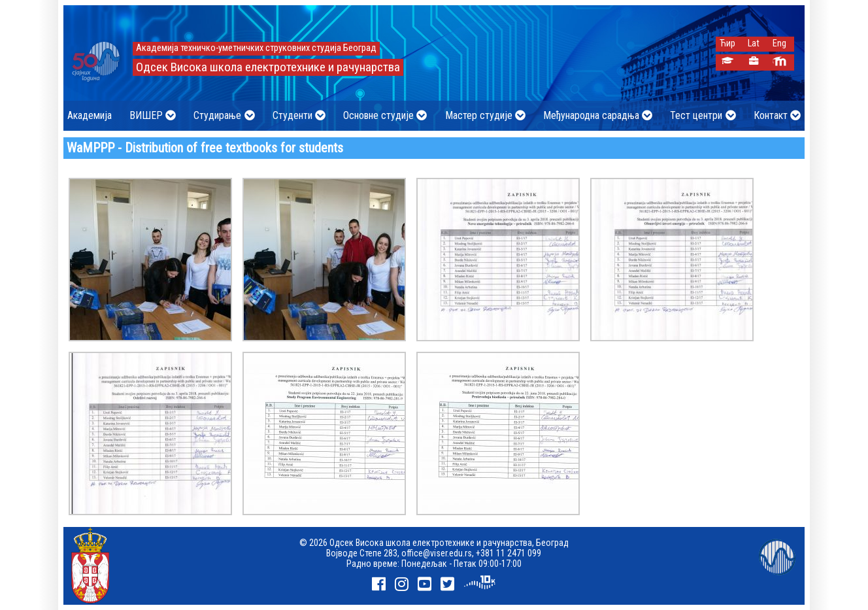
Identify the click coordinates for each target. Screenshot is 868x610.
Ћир (727, 43)
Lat (754, 43)
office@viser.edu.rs (437, 553)
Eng (779, 43)
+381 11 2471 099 (509, 553)
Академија (90, 115)
